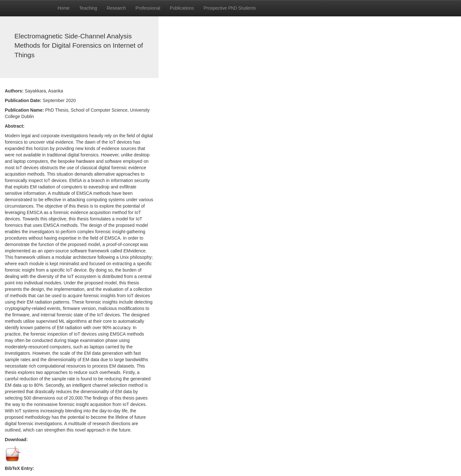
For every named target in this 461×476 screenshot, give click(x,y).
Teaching (88, 8)
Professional (148, 8)
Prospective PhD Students (230, 8)
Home (64, 8)
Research (116, 8)
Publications (182, 8)
